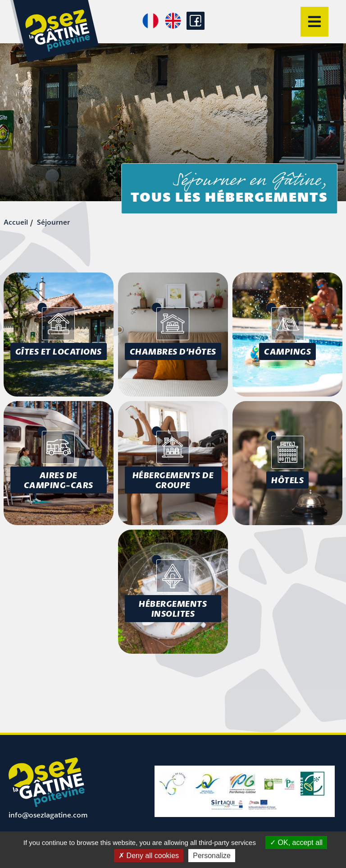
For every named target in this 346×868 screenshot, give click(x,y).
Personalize (212, 856)
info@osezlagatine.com (48, 815)
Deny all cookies (149, 856)
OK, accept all (296, 843)
